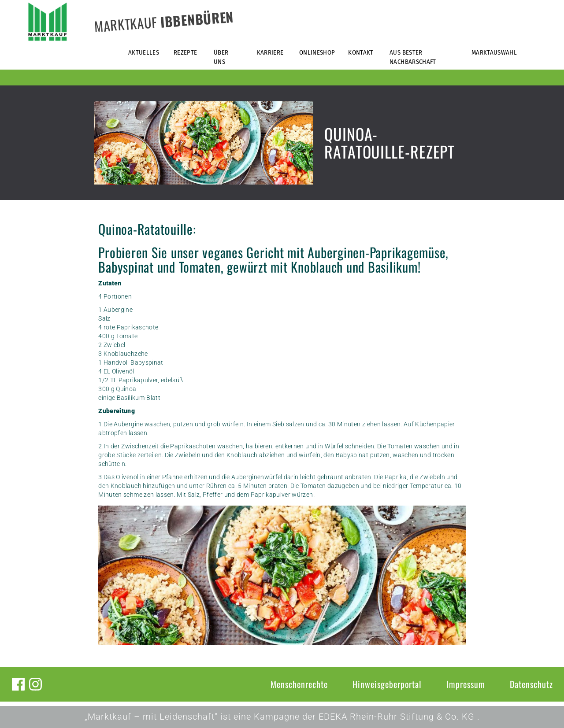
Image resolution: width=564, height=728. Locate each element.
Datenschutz (531, 684)
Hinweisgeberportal (387, 684)
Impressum (466, 684)
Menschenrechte (299, 684)
